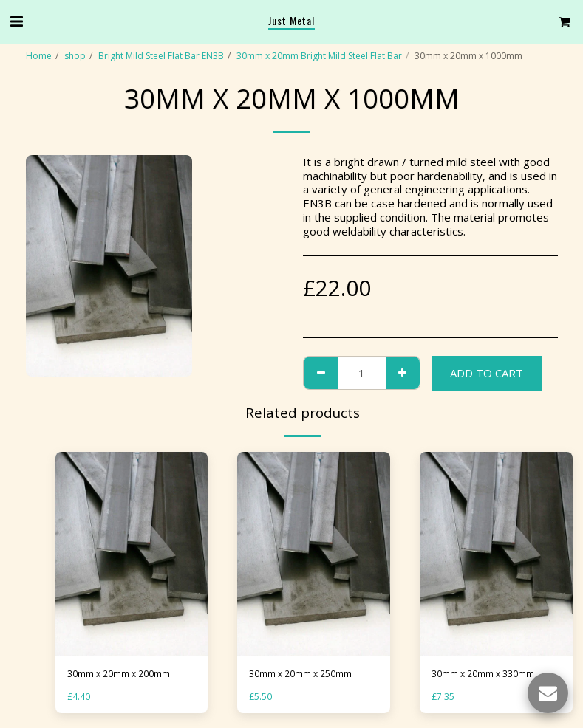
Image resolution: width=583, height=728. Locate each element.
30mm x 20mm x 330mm (483, 674)
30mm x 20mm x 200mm (119, 674)
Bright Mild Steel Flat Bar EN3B (161, 56)
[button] (16, 21)
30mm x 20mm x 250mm (300, 674)
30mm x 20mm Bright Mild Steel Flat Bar (319, 56)
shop (75, 56)
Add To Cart (487, 373)
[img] (132, 554)
